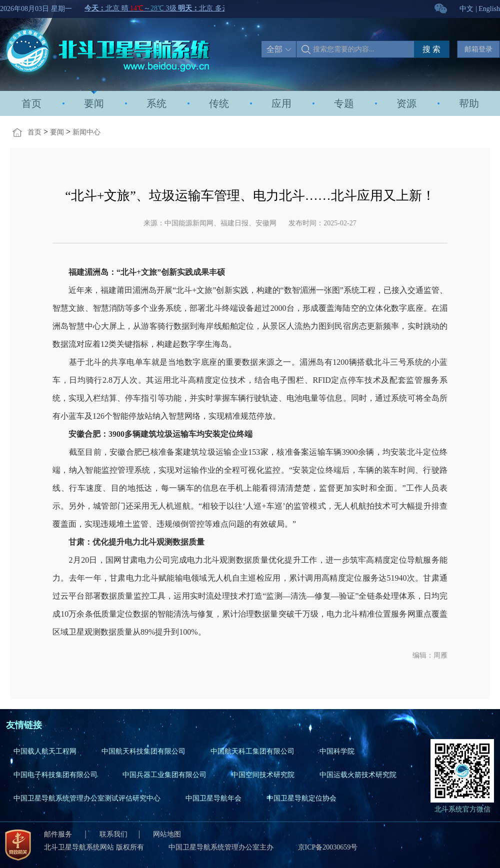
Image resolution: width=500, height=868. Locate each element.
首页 (31, 103)
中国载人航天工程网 (45, 751)
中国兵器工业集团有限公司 (164, 775)
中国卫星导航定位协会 (301, 798)
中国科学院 (337, 751)
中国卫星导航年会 (213, 798)
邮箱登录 (478, 49)
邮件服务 (59, 834)
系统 (156, 103)
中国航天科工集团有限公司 (252, 751)
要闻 (94, 103)
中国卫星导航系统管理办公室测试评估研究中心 (87, 798)
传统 (219, 103)
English (489, 9)
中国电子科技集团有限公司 (55, 775)
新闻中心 (86, 132)
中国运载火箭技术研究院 (358, 775)
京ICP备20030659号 (328, 847)
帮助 (469, 103)
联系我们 (113, 834)
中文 (466, 9)
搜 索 (431, 49)
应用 (281, 103)
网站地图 (167, 834)
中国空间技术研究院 (263, 775)
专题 (344, 103)
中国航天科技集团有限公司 (143, 751)
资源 (406, 103)
